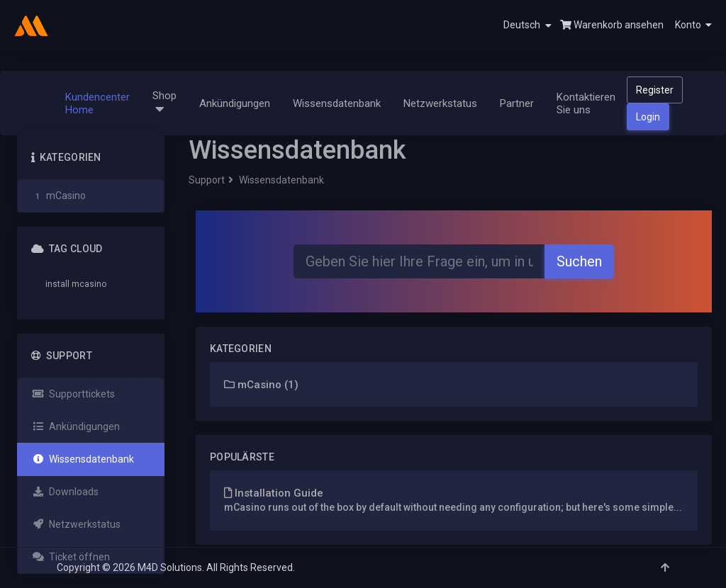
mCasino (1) (261, 385)
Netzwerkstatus (440, 103)
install (57, 284)
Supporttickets (73, 394)
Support (207, 180)
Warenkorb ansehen (612, 25)
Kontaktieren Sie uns (586, 103)
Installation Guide (274, 493)
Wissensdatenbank (337, 103)
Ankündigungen (235, 103)
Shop (164, 103)
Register (655, 90)
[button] (688, 25)
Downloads (65, 492)
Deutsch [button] (527, 25)
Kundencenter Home (97, 103)
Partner (517, 103)
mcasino (89, 284)
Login (648, 117)
